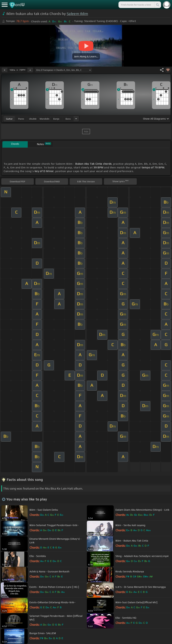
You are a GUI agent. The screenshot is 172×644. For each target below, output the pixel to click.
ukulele (33, 119)
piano (21, 119)
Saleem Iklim (77, 14)
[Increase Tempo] (30, 70)
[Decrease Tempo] (5, 70)
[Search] (157, 5)
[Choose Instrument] (76, 119)
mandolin (45, 119)
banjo (56, 119)
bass (68, 119)
